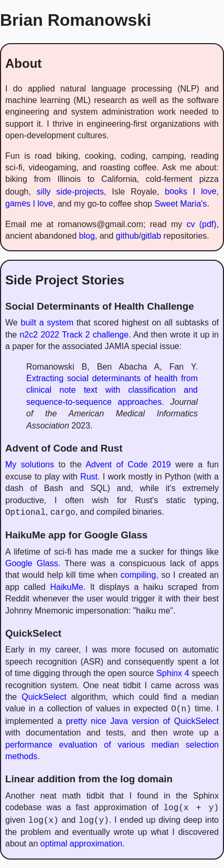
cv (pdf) (201, 224)
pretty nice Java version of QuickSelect (142, 721)
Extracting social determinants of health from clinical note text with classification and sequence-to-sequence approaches (112, 390)
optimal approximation (82, 844)
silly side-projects (70, 192)
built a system (47, 323)
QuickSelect (44, 697)
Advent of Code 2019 (128, 464)
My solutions (30, 464)
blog (87, 236)
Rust (89, 477)
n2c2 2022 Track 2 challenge (74, 335)
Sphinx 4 (173, 673)
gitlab (151, 236)
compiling (138, 575)
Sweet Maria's (180, 204)
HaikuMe (67, 587)
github (127, 236)
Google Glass (32, 563)
